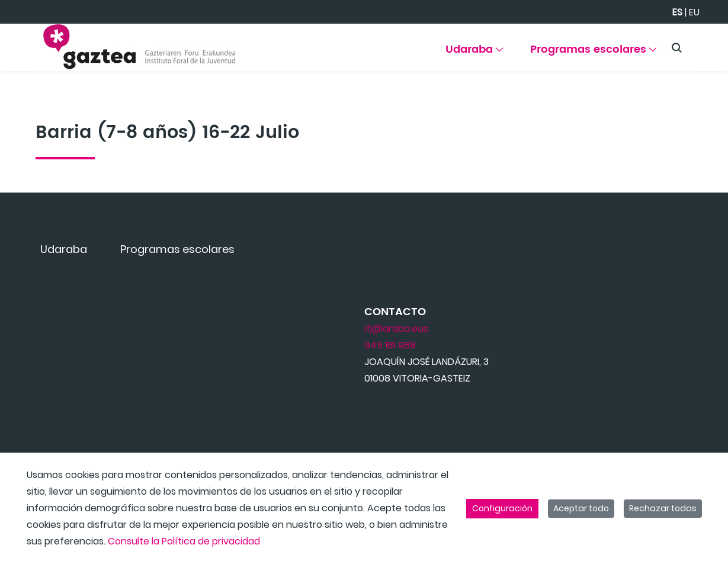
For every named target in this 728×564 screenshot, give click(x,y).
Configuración (502, 508)
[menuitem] (475, 54)
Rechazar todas (663, 508)
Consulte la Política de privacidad (184, 541)
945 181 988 (390, 345)
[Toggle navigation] (698, 44)
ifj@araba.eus (396, 329)
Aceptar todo (581, 508)
